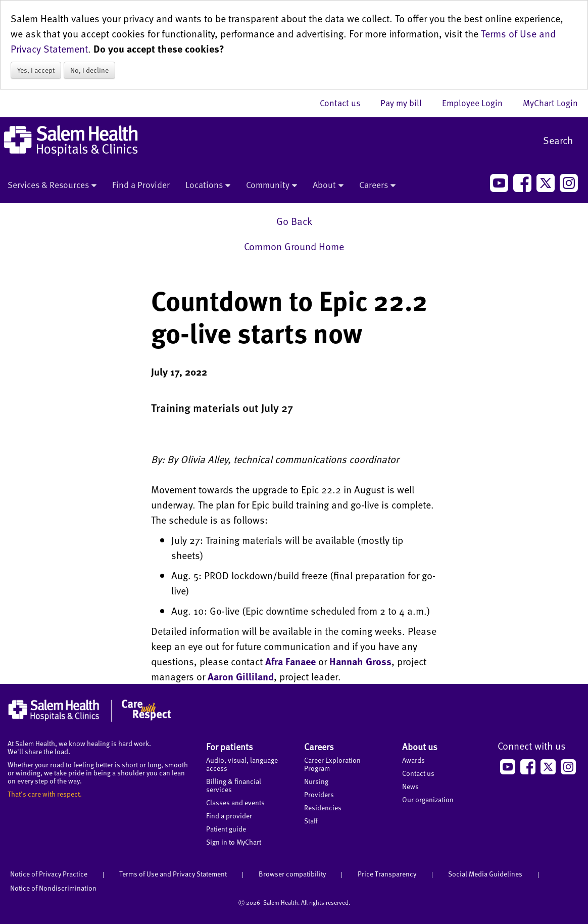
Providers (319, 794)
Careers (377, 186)
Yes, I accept (36, 70)
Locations (208, 186)
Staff (311, 821)
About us (420, 746)
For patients (230, 746)
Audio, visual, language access (242, 764)
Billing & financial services (234, 785)
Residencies (323, 807)
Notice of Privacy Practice (49, 874)
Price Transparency (387, 874)
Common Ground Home (294, 246)
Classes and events (235, 802)
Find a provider (229, 816)
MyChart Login (550, 103)
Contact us (345, 103)
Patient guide (226, 829)
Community (272, 186)
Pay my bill (406, 103)
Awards (413, 760)
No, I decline (89, 70)
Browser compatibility (292, 874)
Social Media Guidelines (485, 874)
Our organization (428, 799)
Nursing (316, 781)
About (328, 186)
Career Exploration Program (332, 764)
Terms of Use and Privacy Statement (173, 874)
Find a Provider (141, 184)
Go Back (294, 221)
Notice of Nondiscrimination (53, 888)
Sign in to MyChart (234, 842)
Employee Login (477, 103)
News (410, 786)
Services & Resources (52, 186)
